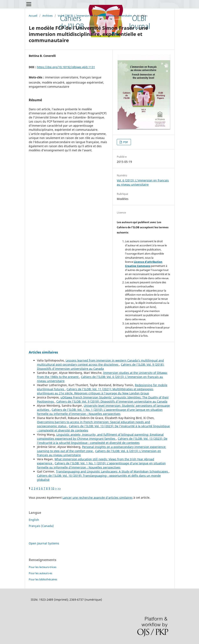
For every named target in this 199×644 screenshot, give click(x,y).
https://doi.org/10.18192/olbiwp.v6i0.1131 (66, 67)
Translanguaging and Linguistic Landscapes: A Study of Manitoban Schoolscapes (112, 471)
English (34, 520)
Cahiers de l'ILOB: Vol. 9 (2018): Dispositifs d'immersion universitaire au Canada (101, 367)
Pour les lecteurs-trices (43, 567)
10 (53, 488)
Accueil (33, 16)
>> (59, 488)
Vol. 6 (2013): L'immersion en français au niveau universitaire (95, 16)
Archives (47, 16)
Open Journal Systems (44, 543)
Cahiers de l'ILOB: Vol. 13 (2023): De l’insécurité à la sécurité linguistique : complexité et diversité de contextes (102, 441)
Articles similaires (43, 352)
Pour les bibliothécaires (43, 579)
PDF (125, 142)
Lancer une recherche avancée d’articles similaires (98, 498)
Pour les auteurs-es (40, 573)
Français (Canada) (41, 526)
